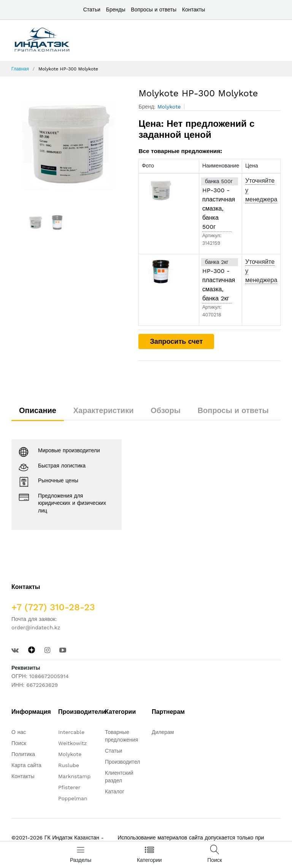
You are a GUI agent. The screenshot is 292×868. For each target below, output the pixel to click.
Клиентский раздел (119, 777)
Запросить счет (176, 341)
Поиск (19, 743)
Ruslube (69, 765)
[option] (69, 145)
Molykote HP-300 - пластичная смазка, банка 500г (217, 204)
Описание (38, 410)
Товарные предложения (121, 736)
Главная (20, 69)
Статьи (92, 10)
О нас (19, 732)
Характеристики (104, 410)
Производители (124, 762)
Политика (23, 754)
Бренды (116, 10)
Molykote (169, 107)
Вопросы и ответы (154, 10)
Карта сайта (26, 765)
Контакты (194, 10)
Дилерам (163, 732)
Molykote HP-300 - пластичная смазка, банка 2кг (217, 280)
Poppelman (73, 798)
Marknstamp (74, 776)
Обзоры (166, 410)
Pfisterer (69, 787)
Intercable (71, 732)
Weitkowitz (72, 743)
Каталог (115, 791)
